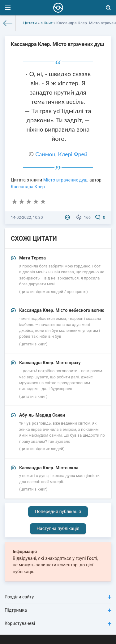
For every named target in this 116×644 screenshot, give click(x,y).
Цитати (30, 23)
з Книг (46, 23)
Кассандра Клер (28, 187)
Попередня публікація (58, 512)
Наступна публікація (58, 529)
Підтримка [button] (58, 610)
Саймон (45, 154)
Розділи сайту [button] (58, 597)
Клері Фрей (73, 154)
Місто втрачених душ (65, 180)
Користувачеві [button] (58, 624)
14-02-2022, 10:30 (27, 217)
